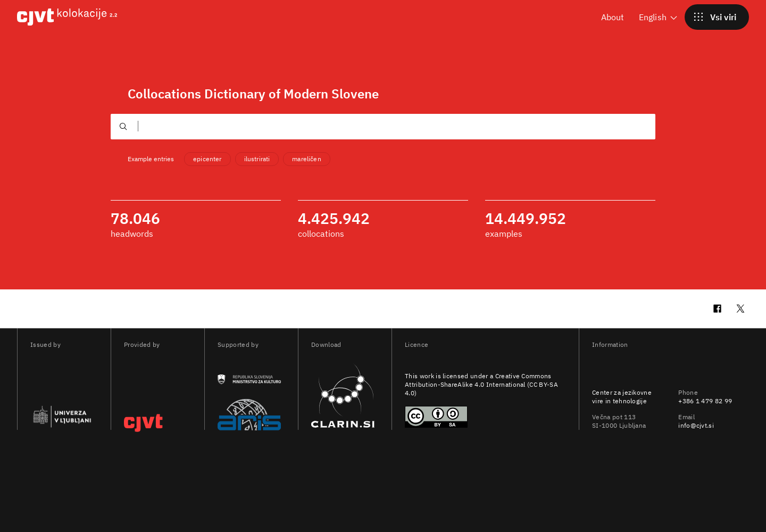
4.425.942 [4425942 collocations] (334, 219)
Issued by (45, 344)
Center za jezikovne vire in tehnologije (622, 397)
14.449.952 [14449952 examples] (526, 219)
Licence (417, 344)
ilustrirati (257, 159)
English (659, 17)
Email (686, 417)
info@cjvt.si (696, 425)
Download (326, 344)
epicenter (207, 159)
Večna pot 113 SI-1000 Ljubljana (619, 421)
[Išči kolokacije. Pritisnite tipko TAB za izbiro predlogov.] (328, 126)
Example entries (151, 159)
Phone (688, 392)
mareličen (306, 159)
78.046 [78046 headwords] (135, 219)
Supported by (238, 344)
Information (610, 344)
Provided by (142, 344)
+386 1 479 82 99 (705, 401)
